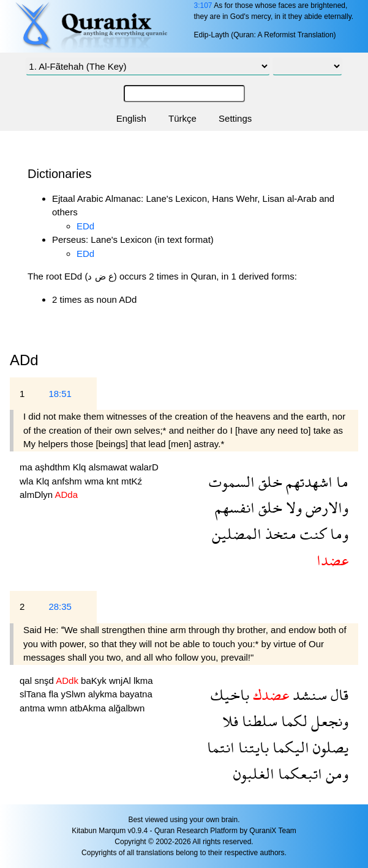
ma (27, 467)
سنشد (308, 695)
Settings (235, 118)
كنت (311, 534)
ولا (292, 507)
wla (28, 481)
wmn (59, 708)
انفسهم (235, 507)
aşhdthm (54, 467)
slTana (34, 694)
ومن (335, 773)
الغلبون (254, 773)
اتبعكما (298, 773)
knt (114, 481)
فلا (230, 721)
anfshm (68, 481)
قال (338, 695)
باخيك (230, 695)
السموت (232, 482)
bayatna (136, 694)
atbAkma (89, 708)
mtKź (132, 481)
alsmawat (110, 467)
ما (340, 482)
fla (55, 694)
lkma (143, 681)
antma (34, 708)
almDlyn (37, 495)
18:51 (60, 394)
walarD (144, 467)
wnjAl (121, 681)
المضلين (237, 534)
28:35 (60, 606)
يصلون (329, 747)
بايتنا (252, 747)
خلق (268, 482)
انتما (221, 747)
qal (27, 681)
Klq (81, 467)
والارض (325, 507)
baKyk (95, 681)
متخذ (279, 534)
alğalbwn (126, 708)
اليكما (289, 747)
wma (96, 481)
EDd (85, 226)
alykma (104, 694)
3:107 (203, 6)
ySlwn (75, 694)
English (131, 118)
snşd (45, 681)
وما (337, 534)
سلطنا (258, 721)
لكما (292, 721)
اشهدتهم (307, 482)
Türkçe (182, 118)
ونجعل (328, 721)
